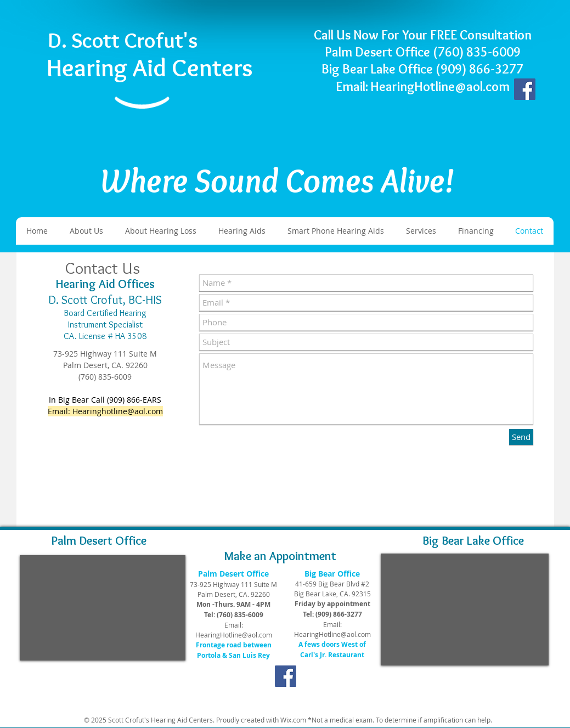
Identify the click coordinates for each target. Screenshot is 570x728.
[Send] (521, 437)
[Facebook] (525, 89)
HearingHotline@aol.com (234, 635)
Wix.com (293, 720)
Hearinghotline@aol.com (118, 411)
